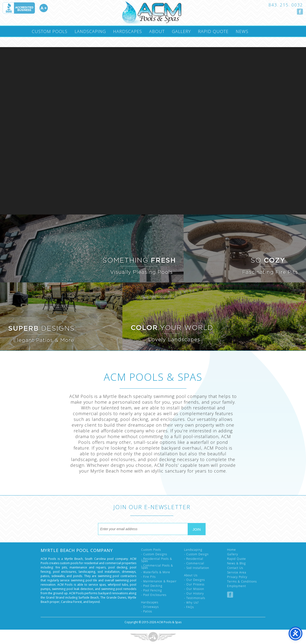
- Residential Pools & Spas (157, 560)
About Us (191, 575)
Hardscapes (128, 31)
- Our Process (194, 584)
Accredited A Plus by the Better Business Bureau (25, 8)
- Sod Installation (197, 568)
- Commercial (194, 563)
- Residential (194, 559)
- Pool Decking (152, 586)
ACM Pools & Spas (169, 622)
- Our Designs (194, 580)
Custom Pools (50, 31)
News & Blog (236, 563)
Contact (42, 42)
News (242, 31)
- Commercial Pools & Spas (157, 567)
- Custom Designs (154, 554)
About (157, 31)
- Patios (147, 611)
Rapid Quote (213, 31)
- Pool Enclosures (154, 595)
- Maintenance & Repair (159, 581)
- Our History (194, 593)
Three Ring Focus (153, 637)
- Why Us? (191, 603)
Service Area (237, 572)
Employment (237, 586)
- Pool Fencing (151, 590)
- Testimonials (195, 598)
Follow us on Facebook (300, 12)
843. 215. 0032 (286, 5)
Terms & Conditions (242, 581)
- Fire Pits (148, 577)
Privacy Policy (237, 577)
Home (232, 550)
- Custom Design (196, 554)
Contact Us (235, 568)
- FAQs (189, 607)
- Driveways (150, 607)
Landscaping (90, 31)
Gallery (181, 31)
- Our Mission (194, 589)
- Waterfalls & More (156, 572)
